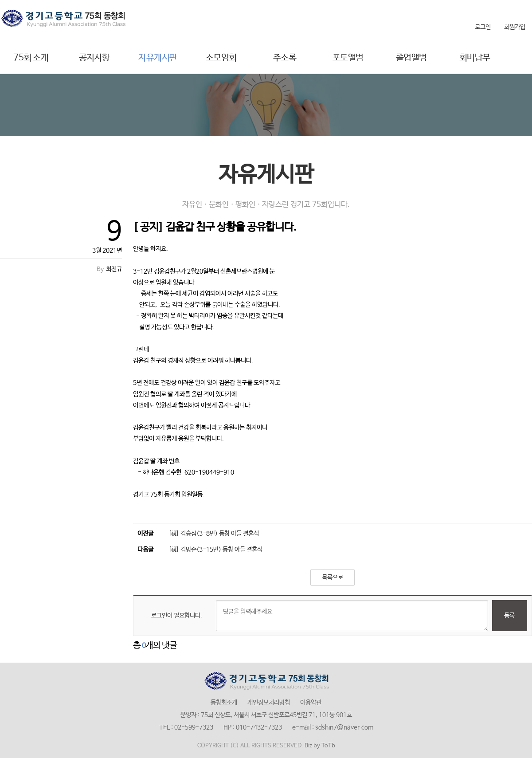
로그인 (483, 27)
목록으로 (332, 577)
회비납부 (475, 58)
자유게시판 (158, 58)
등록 (509, 616)
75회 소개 (31, 58)
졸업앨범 (411, 58)
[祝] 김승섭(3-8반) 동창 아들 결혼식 (214, 534)
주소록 (285, 58)
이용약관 (311, 703)
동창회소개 (224, 703)
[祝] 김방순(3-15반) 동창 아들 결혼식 (215, 550)
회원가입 (515, 27)
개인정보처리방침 (269, 703)
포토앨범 (348, 58)
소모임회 (221, 58)
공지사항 (94, 58)
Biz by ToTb (320, 746)
